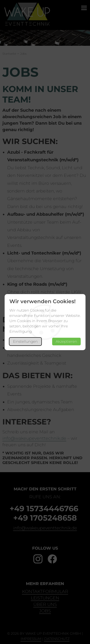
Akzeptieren (66, 341)
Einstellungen (25, 341)
